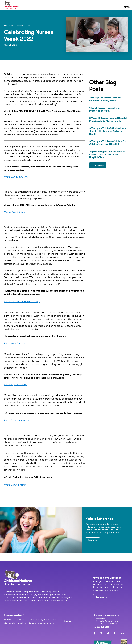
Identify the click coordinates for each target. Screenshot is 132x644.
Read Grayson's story (16, 177)
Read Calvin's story (15, 485)
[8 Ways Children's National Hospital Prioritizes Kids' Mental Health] (108, 120)
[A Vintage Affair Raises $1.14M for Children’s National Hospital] (108, 143)
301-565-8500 (101, 627)
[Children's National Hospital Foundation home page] (12, 5)
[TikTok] (108, 633)
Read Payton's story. (15, 385)
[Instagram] (101, 633)
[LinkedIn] (115, 633)
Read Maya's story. (14, 212)
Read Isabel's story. (15, 343)
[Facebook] (94, 633)
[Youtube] (122, 633)
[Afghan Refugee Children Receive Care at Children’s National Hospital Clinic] (108, 154)
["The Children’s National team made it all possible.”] (108, 109)
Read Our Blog (24, 25)
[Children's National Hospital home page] (18, 578)
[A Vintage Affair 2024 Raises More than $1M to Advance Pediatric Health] (108, 131)
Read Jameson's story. (16, 420)
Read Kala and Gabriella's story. (22, 302)
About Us (8, 25)
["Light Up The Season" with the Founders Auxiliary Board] (108, 99)
